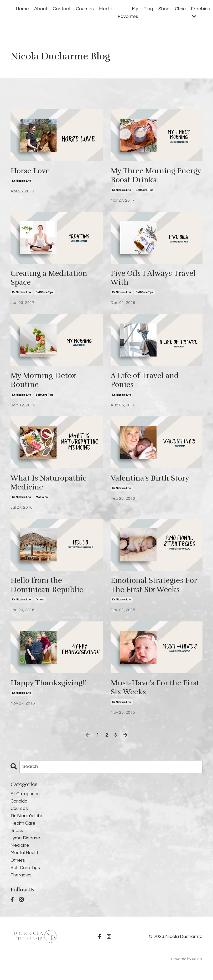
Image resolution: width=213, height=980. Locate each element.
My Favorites (128, 13)
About (41, 9)
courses (19, 814)
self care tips (144, 191)
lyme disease (25, 844)
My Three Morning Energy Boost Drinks (149, 176)
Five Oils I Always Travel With (156, 279)
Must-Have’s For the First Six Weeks (148, 692)
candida (20, 806)
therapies (22, 882)
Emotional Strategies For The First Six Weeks (156, 589)
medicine (42, 501)
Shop (164, 9)
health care (24, 829)
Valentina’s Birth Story (152, 481)
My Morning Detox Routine (45, 382)
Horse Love (31, 171)
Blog (148, 9)
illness (17, 837)
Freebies (201, 12)
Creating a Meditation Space (51, 279)
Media (106, 9)
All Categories (25, 799)
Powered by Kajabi (187, 966)
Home (22, 9)
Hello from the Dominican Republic (49, 589)
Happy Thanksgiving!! (51, 687)
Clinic (180, 9)
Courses (85, 9)
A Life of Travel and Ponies (147, 382)
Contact (62, 9)
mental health (26, 859)
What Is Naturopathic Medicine (51, 486)
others (40, 604)
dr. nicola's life (22, 181)
